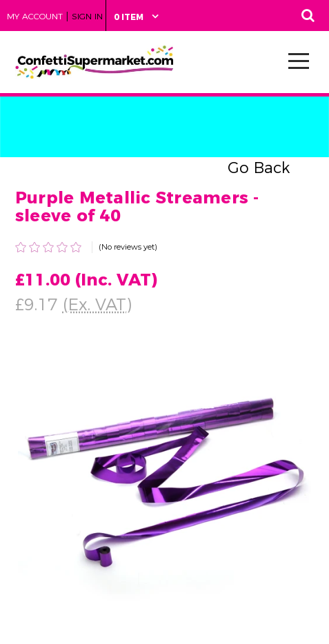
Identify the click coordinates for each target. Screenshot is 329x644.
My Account (35, 16)
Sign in (87, 16)
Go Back (259, 168)
